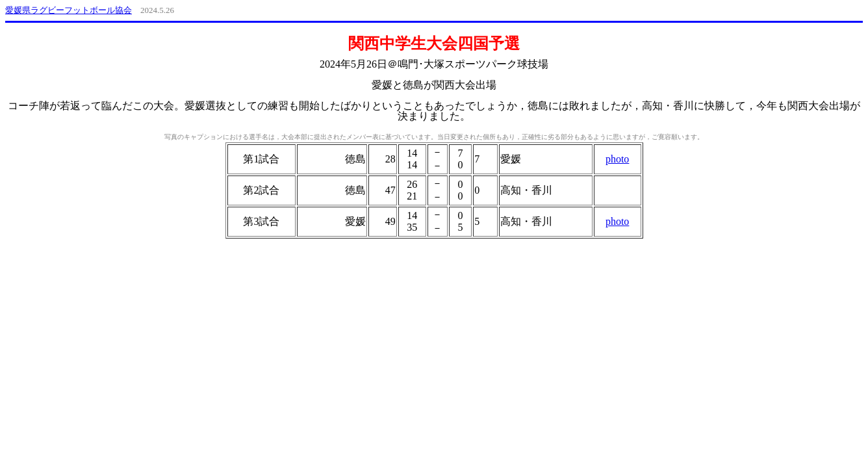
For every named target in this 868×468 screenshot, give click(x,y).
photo (617, 159)
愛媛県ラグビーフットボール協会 (69, 10)
